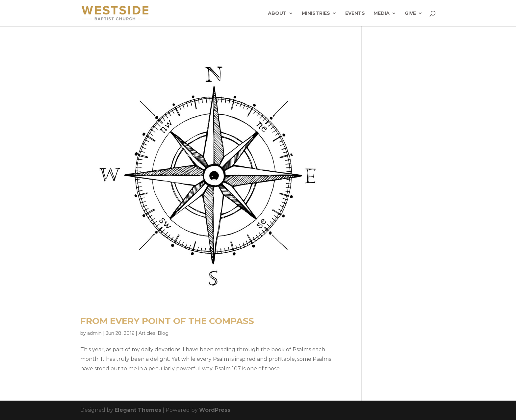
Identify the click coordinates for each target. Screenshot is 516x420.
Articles (147, 333)
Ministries (316, 13)
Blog (163, 333)
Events (355, 13)
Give (410, 13)
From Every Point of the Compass (167, 321)
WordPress (215, 410)
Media (382, 13)
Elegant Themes (138, 410)
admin (94, 333)
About (277, 13)
